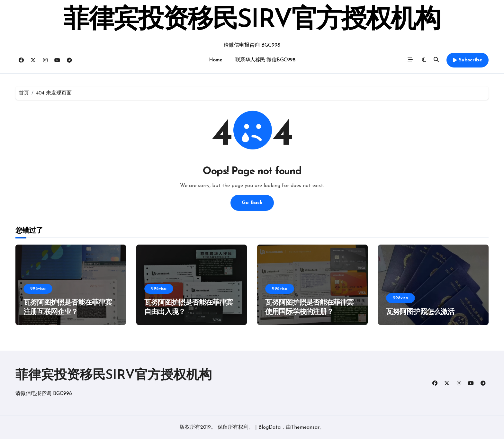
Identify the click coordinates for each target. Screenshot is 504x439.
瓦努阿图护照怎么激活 (420, 312)
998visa (38, 289)
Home (216, 60)
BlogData (270, 427)
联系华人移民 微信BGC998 (265, 60)
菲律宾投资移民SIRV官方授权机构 (252, 21)
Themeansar (305, 427)
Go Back (252, 203)
